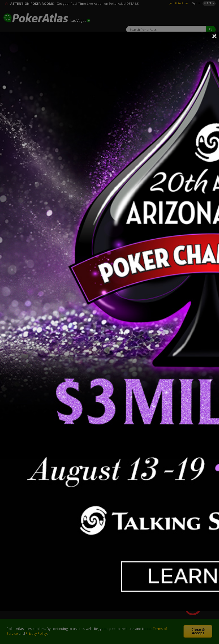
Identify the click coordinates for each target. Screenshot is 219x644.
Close (215, 36)
